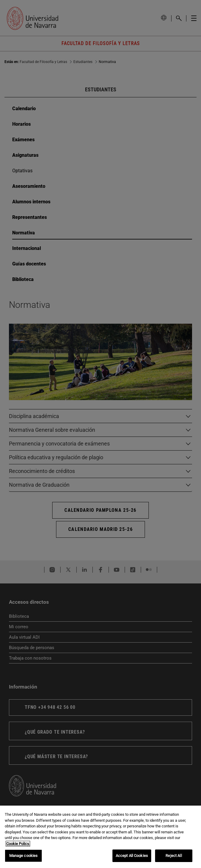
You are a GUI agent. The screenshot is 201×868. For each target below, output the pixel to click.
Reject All (174, 856)
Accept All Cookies (132, 856)
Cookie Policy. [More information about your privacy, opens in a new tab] (18, 844)
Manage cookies (24, 856)
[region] (101, 837)
